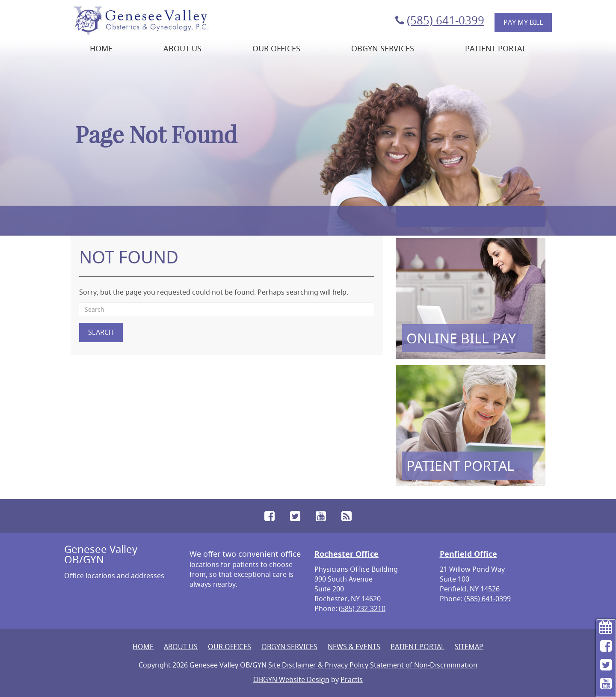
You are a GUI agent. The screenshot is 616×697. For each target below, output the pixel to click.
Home (101, 48)
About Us (182, 48)
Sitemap (469, 647)
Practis (352, 679)
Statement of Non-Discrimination (424, 665)
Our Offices (276, 48)
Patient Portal (496, 48)
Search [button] (101, 332)
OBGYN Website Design (291, 679)
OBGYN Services (383, 48)
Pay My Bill (523, 22)
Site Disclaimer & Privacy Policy (318, 665)
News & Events (354, 647)
